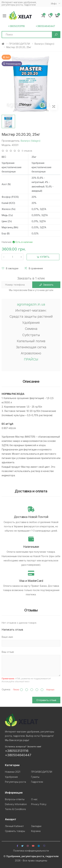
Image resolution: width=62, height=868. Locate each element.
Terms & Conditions (15, 809)
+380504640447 (45, 26)
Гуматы (35, 777)
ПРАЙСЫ (31, 359)
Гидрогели (37, 782)
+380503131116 (16, 26)
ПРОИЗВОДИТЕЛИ (19, 44)
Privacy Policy (39, 804)
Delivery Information (16, 804)
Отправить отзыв (46, 700)
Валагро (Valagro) (44, 44)
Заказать (46, 285)
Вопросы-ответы (15, 799)
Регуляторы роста (15, 782)
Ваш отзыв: (8, 652)
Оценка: (6, 689)
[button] (57, 16)
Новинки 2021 (13, 772)
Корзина (36, 831)
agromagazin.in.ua (31, 304)
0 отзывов (27, 151)
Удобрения (11, 777)
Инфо (54, 4)
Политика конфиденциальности (31, 851)
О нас (34, 799)
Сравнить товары (15, 831)
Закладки (36, 826)
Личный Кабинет (14, 826)
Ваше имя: (7, 637)
